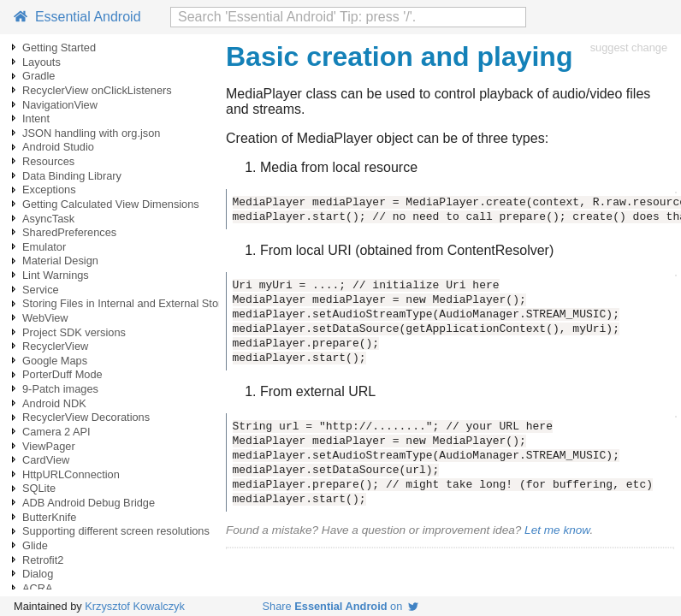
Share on (341, 606)
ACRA (38, 588)
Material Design (60, 261)
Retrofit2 (43, 560)
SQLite (39, 488)
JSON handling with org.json (91, 133)
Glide (35, 545)
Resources (48, 161)
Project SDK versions (74, 332)
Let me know (557, 530)
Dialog (38, 574)
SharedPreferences (69, 232)
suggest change (629, 47)
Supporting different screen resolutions (116, 531)
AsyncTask (48, 219)
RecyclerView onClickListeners (97, 90)
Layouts (41, 62)
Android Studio (58, 147)
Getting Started (59, 47)
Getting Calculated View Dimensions (111, 204)
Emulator (44, 247)
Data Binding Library (72, 176)
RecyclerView (55, 346)
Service (41, 290)
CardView (46, 460)
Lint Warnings (56, 275)
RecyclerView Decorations (86, 417)
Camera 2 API (56, 432)
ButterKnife (49, 517)
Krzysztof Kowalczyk (135, 606)
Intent (36, 118)
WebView (45, 318)
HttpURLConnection (71, 474)
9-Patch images (60, 389)
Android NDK (54, 403)
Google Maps (55, 361)
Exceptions (49, 190)
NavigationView (60, 105)
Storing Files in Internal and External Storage (131, 303)
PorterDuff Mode (62, 374)
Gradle (38, 76)
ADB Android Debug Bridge (89, 503)
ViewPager (49, 446)
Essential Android (77, 17)
